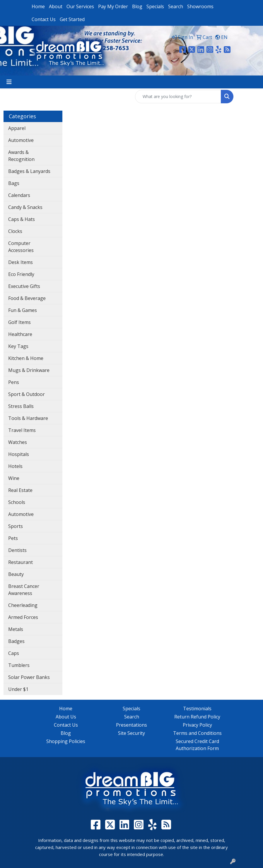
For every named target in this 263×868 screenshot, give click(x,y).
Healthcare (20, 334)
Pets (13, 538)
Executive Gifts (24, 286)
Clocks (15, 231)
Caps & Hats (22, 219)
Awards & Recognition (21, 156)
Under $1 (18, 689)
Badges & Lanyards (29, 171)
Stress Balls (21, 406)
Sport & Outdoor (27, 394)
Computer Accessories (21, 247)
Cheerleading (23, 605)
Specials (155, 6)
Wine (14, 478)
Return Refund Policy (197, 717)
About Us (66, 717)
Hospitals (19, 454)
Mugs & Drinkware (29, 370)
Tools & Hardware (28, 418)
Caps (14, 653)
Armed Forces (23, 617)
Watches (18, 442)
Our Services (80, 6)
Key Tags (18, 346)
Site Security (131, 733)
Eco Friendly (21, 274)
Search (176, 6)
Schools (17, 502)
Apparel (17, 128)
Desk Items (21, 262)
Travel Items (22, 430)
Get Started (72, 19)
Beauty (16, 574)
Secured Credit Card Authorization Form (197, 745)
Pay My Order (113, 6)
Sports (16, 526)
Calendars (19, 195)
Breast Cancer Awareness (24, 590)
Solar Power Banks (29, 677)
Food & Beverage (27, 298)
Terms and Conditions (197, 733)
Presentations (131, 725)
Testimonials (197, 709)
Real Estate (20, 490)
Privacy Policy (197, 725)
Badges (16, 641)
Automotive (21, 140)
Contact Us (44, 19)
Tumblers (19, 665)
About (56, 6)
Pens (14, 382)
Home (38, 6)
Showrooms (200, 6)
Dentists (17, 550)
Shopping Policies (66, 741)
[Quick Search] (178, 97)
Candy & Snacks (25, 207)
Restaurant (21, 562)
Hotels (15, 466)
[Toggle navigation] (9, 82)
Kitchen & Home (26, 358)
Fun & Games (23, 310)
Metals (16, 629)
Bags (14, 183)
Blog (137, 6)
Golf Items (19, 322)
